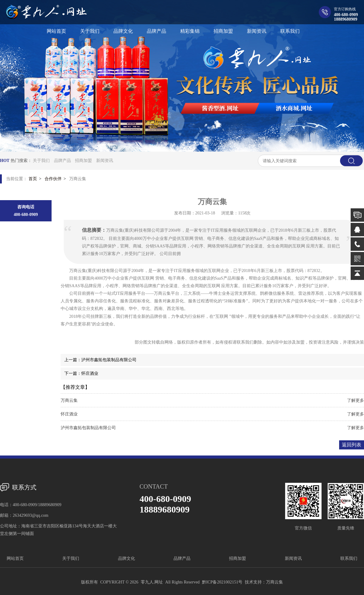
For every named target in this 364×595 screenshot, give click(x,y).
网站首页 (15, 558)
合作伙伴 (53, 179)
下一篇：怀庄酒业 (81, 373)
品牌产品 (62, 161)
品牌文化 (126, 558)
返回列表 (352, 445)
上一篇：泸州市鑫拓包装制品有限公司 (100, 360)
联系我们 (349, 558)
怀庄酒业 (69, 414)
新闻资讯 (105, 161)
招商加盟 (83, 161)
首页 (33, 179)
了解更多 (356, 400)
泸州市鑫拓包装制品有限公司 (88, 428)
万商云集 (69, 400)
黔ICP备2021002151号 (222, 582)
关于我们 (41, 161)
